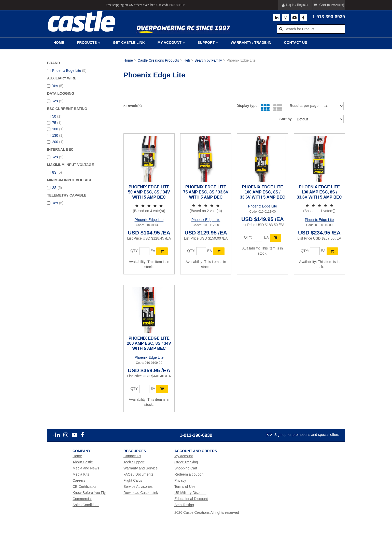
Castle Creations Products (158, 60)
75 (54, 123)
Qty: (134, 251)
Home (59, 43)
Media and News (86, 468)
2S (54, 188)
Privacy (180, 480)
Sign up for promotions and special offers (306, 435)
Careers (79, 480)
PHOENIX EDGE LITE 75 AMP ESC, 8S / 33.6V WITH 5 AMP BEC (206, 192)
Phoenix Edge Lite (67, 71)
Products (89, 43)
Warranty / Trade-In (251, 43)
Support (208, 43)
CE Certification (85, 487)
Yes (55, 86)
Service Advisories (138, 487)
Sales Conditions (86, 505)
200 (55, 142)
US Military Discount (190, 493)
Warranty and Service (141, 468)
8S (54, 172)
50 (54, 116)
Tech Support (134, 462)
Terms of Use (185, 487)
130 (55, 135)
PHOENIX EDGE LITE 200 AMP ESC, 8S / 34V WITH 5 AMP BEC (149, 343)
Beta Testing (184, 505)
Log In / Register (295, 5)
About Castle (83, 462)
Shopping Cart (186, 468)
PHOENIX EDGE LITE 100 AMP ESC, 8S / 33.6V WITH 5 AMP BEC (263, 192)
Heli (187, 60)
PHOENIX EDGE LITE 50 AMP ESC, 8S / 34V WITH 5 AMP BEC (149, 192)
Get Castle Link (129, 43)
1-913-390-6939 (329, 17)
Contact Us (296, 43)
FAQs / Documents (138, 474)
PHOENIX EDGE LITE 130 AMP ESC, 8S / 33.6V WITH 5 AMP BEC (319, 192)
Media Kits (81, 474)
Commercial (82, 499)
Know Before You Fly (89, 493)
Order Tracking (186, 462)
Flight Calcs (133, 480)
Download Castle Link (141, 493)
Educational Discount (191, 499)
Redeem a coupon (189, 474)
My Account (171, 43)
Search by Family (208, 60)
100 (55, 129)
